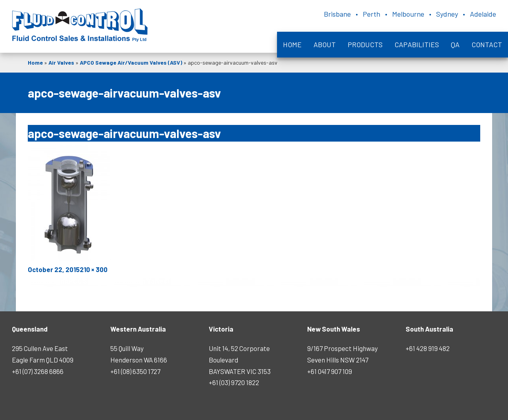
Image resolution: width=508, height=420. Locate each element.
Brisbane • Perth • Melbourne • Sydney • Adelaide (410, 14)
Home (292, 44)
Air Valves (61, 62)
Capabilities (417, 44)
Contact (487, 44)
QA (455, 44)
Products (365, 44)
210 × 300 (94, 269)
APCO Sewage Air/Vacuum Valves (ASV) (131, 62)
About (325, 44)
